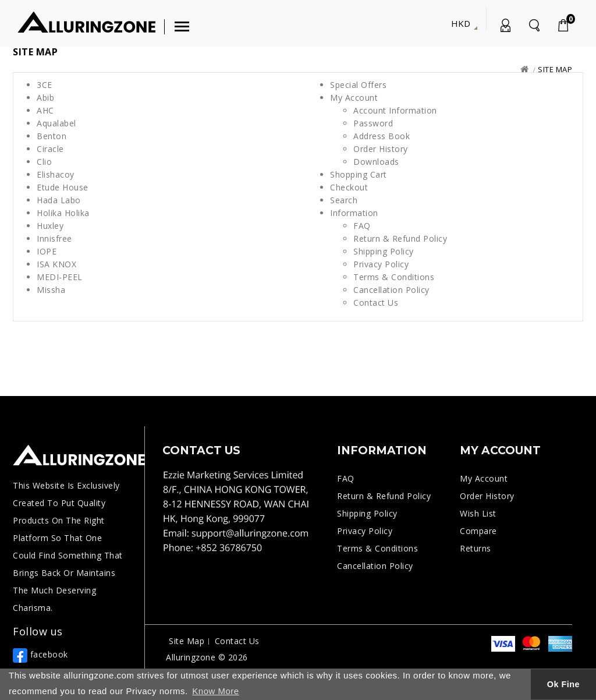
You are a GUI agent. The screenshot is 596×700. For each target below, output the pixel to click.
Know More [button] (215, 691)
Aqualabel (56, 123)
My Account (505, 27)
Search (344, 200)
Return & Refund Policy (400, 238)
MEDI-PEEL (60, 277)
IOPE (47, 251)
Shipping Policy (384, 251)
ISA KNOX (56, 264)
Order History (381, 149)
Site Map (555, 69)
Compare (478, 531)
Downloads (376, 162)
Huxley (50, 226)
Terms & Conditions (394, 277)
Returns (476, 548)
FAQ (362, 226)
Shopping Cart (359, 174)
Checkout (349, 187)
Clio (44, 162)
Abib (45, 98)
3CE (45, 85)
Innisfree (54, 238)
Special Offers (358, 85)
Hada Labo (59, 200)
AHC (45, 110)
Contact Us (376, 303)
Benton (52, 136)
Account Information (395, 110)
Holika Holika (63, 213)
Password (373, 123)
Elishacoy (56, 174)
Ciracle (50, 149)
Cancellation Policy (391, 290)
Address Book (382, 136)
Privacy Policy (381, 264)
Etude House (63, 187)
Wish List (478, 513)
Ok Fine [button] (563, 684)
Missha (51, 290)
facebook (40, 654)
